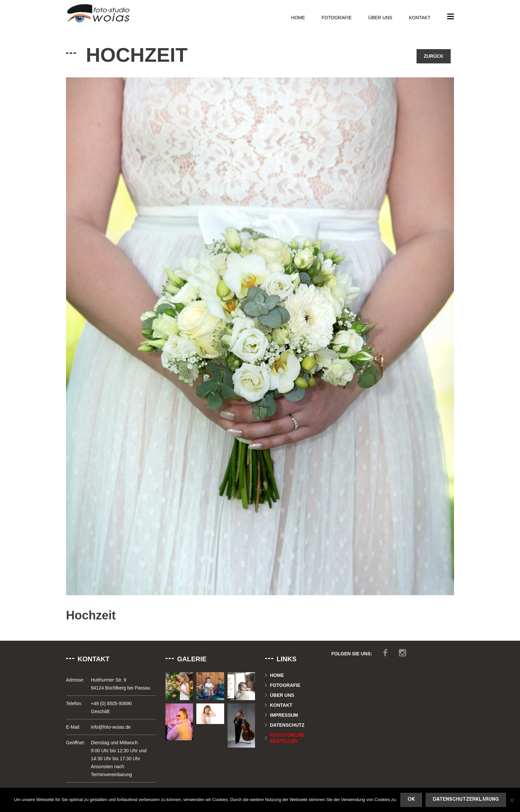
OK (411, 800)
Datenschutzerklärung (466, 800)
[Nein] (512, 800)
